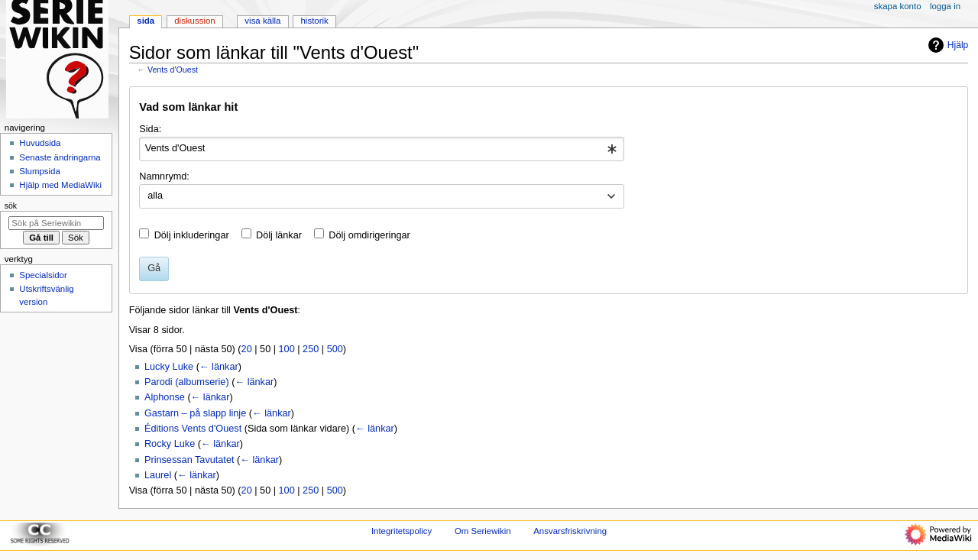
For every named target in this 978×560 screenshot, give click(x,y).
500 (335, 349)
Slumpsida (39, 171)
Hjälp (946, 45)
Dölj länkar (279, 235)
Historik (315, 21)
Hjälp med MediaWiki (60, 185)
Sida (146, 21)
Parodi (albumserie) (187, 382)
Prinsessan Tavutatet (189, 460)
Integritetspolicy (402, 531)
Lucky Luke (169, 367)
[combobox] (382, 149)
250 (311, 349)
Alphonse (165, 397)
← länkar (219, 367)
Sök (11, 206)
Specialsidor (43, 275)
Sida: (150, 129)
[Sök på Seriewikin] (56, 223)
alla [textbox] (155, 196)
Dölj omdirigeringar (369, 235)
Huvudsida (40, 143)
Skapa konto (898, 6)
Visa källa (262, 21)
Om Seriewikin (483, 531)
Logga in (945, 6)
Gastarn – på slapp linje (195, 413)
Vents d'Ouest (173, 70)
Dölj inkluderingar (192, 235)
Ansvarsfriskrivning (570, 531)
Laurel (158, 475)
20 (247, 349)
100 (287, 349)
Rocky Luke (170, 444)
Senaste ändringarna (60, 157)
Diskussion (194, 21)
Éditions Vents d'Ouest (193, 429)
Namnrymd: (164, 176)
